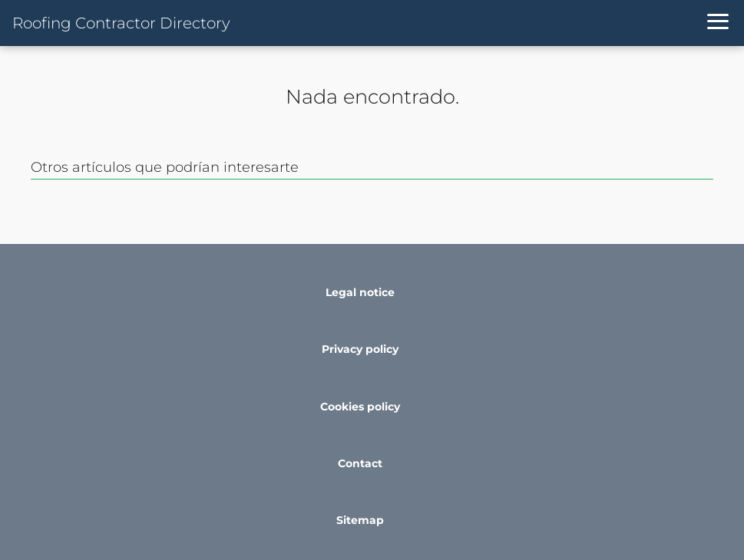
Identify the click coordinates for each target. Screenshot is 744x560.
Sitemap (360, 520)
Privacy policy (360, 349)
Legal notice (360, 292)
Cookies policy (360, 407)
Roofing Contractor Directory (121, 23)
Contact (360, 463)
